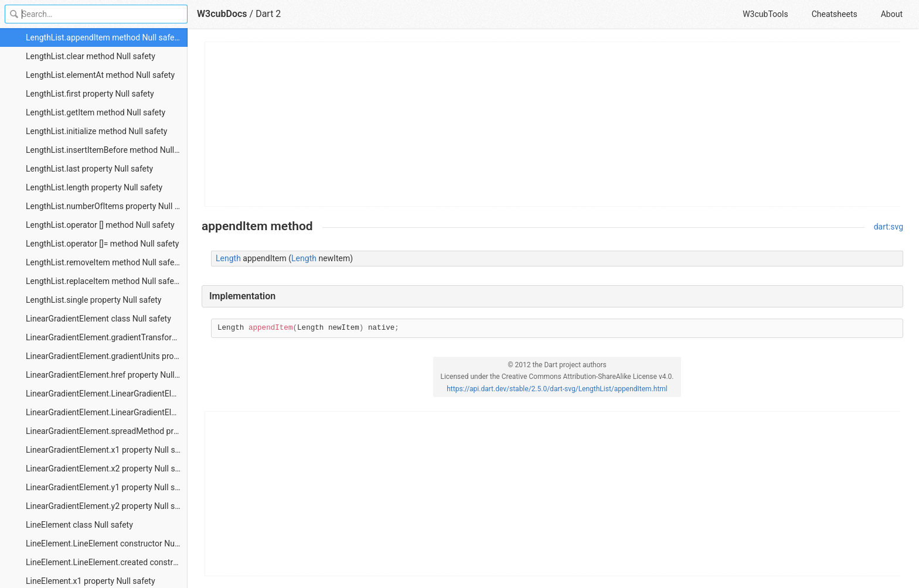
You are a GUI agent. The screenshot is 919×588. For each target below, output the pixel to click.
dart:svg (889, 227)
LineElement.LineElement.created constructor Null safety (107, 562)
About (892, 14)
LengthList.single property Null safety (93, 300)
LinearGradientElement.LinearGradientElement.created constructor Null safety (107, 412)
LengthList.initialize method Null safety (96, 131)
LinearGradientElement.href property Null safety (107, 375)
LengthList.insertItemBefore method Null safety (107, 150)
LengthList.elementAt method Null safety (100, 75)
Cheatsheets (835, 14)
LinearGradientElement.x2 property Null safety (107, 469)
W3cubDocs (222, 14)
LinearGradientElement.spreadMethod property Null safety (107, 431)
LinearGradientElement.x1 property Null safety (107, 450)
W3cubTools (765, 14)
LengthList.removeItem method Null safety (103, 262)
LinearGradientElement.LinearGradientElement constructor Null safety (107, 394)
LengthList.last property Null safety (89, 169)
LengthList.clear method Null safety (91, 56)
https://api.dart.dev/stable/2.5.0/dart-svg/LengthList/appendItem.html (557, 389)
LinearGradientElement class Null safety (98, 319)
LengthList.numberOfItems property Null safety (107, 206)
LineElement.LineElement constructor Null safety (107, 543)
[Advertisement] (553, 124)
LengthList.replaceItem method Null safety (103, 281)
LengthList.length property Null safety (94, 187)
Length (228, 258)
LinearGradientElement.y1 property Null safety (107, 487)
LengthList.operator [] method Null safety (100, 225)
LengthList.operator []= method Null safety (102, 244)
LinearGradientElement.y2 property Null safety (107, 506)
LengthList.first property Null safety (90, 94)
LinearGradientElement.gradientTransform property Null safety (107, 337)
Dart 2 (268, 14)
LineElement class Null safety (79, 525)
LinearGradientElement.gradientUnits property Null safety (107, 356)
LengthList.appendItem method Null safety (103, 37)
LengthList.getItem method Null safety (96, 112)
